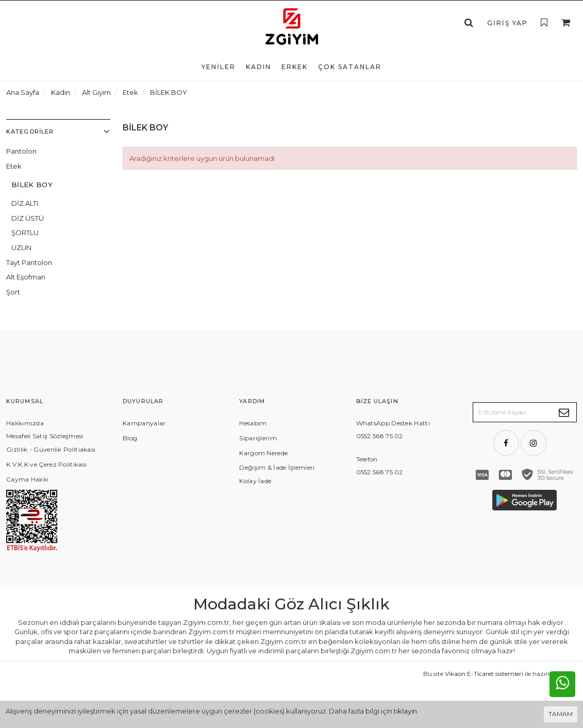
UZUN (21, 247)
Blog (130, 438)
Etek (14, 166)
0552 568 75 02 (380, 436)
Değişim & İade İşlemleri (277, 467)
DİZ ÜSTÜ (28, 218)
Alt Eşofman (26, 277)
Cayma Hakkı (27, 479)
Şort (13, 292)
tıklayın (405, 711)
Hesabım (253, 423)
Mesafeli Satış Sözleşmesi (45, 436)
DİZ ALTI (25, 203)
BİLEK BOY (32, 185)
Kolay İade (255, 481)
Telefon (367, 459)
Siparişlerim (258, 438)
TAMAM (561, 714)
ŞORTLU (25, 233)
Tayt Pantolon (29, 262)
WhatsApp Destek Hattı (393, 423)
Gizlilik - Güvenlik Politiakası (51, 449)
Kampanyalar (144, 423)
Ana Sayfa (23, 92)
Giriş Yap (507, 23)
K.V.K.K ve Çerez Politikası (46, 464)
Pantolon (21, 151)
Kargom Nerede (263, 453)
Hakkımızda (25, 423)
